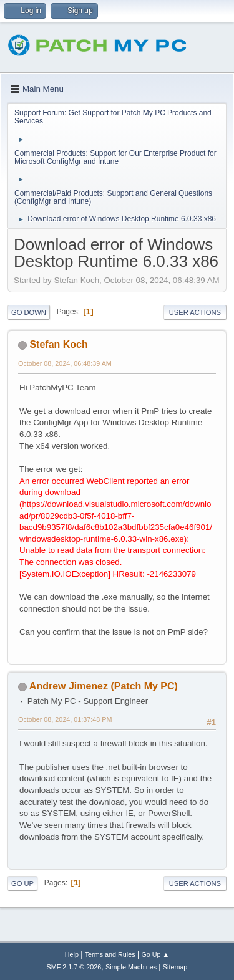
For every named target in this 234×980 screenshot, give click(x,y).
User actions (195, 312)
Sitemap (175, 967)
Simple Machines (131, 967)
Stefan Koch (58, 344)
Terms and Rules (110, 954)
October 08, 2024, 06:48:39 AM (65, 363)
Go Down (29, 312)
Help (72, 954)
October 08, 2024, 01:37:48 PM (65, 719)
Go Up (22, 883)
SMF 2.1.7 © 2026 (74, 967)
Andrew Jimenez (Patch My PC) (104, 686)
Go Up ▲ (155, 954)
